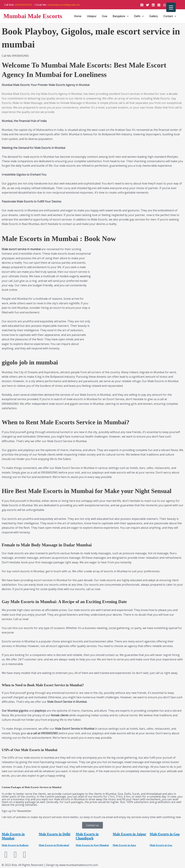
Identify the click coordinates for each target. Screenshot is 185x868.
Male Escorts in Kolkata (15, 845)
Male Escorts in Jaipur (129, 834)
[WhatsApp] (165, 5)
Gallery (154, 16)
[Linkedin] (153, 5)
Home (78, 16)
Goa (105, 16)
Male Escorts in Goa (165, 834)
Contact (170, 16)
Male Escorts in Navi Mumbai (92, 845)
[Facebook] (142, 5)
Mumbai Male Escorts (33, 16)
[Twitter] (148, 5)
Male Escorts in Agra (124, 845)
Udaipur (92, 16)
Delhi (139, 16)
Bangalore (121, 16)
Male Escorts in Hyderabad (54, 845)
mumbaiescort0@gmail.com (64, 5)
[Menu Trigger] (171, 7)
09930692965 (23, 5)
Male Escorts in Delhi (54, 834)
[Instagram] (159, 5)
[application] (127, 16)
